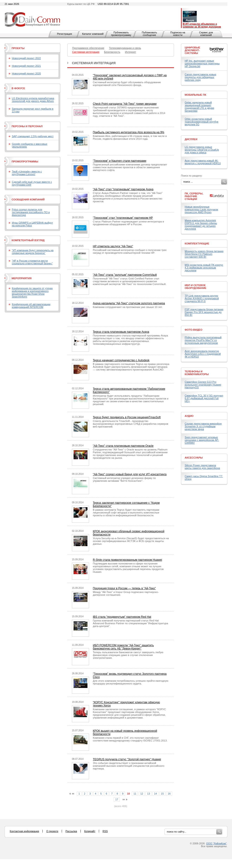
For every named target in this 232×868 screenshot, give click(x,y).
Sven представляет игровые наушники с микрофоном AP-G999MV (202, 440)
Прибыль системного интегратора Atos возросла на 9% (129, 132)
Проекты (18, 48)
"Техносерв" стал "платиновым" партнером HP (123, 218)
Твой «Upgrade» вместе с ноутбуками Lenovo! (27, 173)
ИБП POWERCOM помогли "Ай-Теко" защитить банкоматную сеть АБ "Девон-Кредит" (123, 647)
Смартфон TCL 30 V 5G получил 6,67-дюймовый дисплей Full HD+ (204, 398)
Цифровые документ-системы (192, 50)
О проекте (52, 831)
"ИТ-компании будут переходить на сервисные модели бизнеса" (33, 252)
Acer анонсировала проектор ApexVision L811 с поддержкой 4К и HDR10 (203, 354)
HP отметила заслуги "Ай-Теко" (113, 246)
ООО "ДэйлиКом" (216, 843)
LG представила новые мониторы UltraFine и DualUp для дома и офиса (202, 150)
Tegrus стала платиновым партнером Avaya (121, 332)
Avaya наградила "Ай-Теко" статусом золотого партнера (129, 303)
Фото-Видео (193, 330)
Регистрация (64, 34)
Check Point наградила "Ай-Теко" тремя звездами (125, 104)
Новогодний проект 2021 (26, 66)
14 (155, 794)
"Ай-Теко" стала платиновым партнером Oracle (123, 446)
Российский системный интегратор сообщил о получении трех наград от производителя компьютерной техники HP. (130, 251)
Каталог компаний (93, 34)
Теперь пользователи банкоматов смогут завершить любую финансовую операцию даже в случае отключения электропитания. (128, 655)
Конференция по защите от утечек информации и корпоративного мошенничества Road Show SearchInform (32, 292)
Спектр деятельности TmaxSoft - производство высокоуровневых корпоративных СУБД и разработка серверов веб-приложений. (130, 424)
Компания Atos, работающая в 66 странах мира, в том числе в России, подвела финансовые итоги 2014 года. (130, 137)
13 (148, 794)
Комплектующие (197, 244)
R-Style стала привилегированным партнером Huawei (127, 560)
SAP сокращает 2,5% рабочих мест (33, 136)
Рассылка (71, 831)
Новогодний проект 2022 (26, 58)
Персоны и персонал (27, 126)
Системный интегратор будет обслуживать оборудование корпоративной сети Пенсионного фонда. (127, 84)
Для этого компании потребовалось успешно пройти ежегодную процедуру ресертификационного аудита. (130, 682)
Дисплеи (191, 139)
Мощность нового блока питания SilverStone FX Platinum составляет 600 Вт (204, 254)
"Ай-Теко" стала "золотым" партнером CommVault (125, 275)
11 (135, 794)
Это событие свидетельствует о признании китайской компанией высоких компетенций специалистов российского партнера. (129, 766)
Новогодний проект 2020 (26, 73)
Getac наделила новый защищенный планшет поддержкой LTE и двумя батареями (199, 107)
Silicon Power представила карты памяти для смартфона (202, 467)
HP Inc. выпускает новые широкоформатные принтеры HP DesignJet (202, 63)
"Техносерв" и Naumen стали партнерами (119, 161)
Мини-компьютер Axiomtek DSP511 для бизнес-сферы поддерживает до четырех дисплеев (201, 225)
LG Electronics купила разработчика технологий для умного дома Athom (33, 100)
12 (142, 794)
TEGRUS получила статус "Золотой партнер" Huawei (127, 759)
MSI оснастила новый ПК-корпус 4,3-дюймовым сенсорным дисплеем (204, 268)
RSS (105, 831)
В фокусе (18, 88)
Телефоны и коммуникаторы (197, 373)
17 (117, 799)
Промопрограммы (25, 162)
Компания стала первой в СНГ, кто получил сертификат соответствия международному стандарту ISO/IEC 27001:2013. (130, 739)
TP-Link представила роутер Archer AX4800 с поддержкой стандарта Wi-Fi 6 (202, 298)
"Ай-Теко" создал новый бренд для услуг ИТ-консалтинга (130, 474)
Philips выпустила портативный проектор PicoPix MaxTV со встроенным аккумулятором (203, 340)
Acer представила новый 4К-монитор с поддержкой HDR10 (203, 162)
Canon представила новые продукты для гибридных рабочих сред (200, 77)
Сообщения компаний (28, 200)
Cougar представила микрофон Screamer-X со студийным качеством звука (203, 426)
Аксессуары (194, 458)
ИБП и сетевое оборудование (195, 287)
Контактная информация (24, 831)
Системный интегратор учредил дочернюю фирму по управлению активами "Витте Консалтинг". (124, 479)
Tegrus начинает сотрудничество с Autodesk (121, 360)
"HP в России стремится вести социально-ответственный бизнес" (32, 262)
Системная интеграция (94, 63)
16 (169, 794)
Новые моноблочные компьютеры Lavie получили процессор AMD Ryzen (201, 209)
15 (162, 794)
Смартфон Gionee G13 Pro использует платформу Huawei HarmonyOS (203, 385)
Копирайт (90, 831)
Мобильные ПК (195, 95)
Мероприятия (22, 278)
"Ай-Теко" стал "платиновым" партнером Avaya (123, 189)
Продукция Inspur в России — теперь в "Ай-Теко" (124, 588)
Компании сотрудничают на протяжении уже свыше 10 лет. (128, 307)
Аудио (189, 416)
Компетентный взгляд (28, 240)
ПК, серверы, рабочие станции (194, 196)
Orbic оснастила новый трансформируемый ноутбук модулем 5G (201, 122)
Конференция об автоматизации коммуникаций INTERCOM (31, 306)
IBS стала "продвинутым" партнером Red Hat (122, 617)
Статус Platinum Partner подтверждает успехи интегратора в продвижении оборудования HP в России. (128, 223)
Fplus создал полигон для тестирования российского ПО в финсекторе (31, 212)
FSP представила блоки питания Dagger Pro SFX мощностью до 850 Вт (204, 312)
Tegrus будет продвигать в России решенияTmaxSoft (127, 417)
